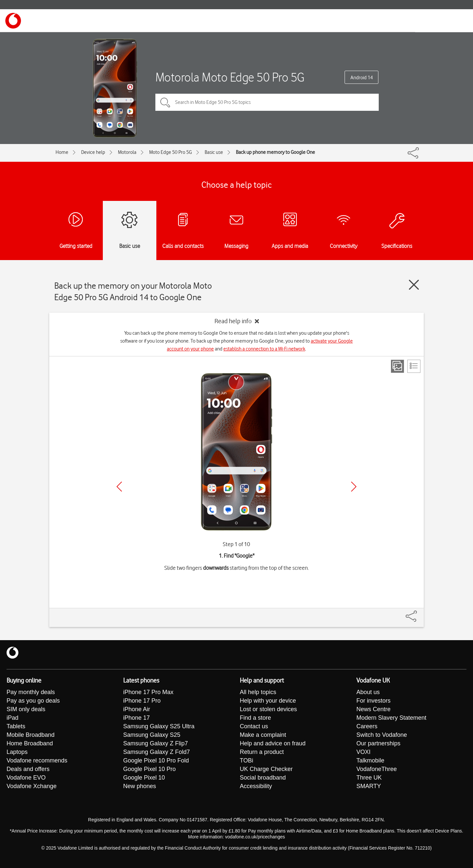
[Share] (419, 613)
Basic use (214, 152)
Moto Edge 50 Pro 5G (170, 152)
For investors (373, 701)
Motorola (127, 152)
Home (62, 152)
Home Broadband (30, 743)
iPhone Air (137, 709)
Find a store (255, 718)
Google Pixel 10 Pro (149, 769)
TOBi (247, 760)
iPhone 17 (136, 718)
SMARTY (369, 786)
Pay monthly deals (31, 692)
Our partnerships (378, 743)
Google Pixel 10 (144, 778)
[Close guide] (414, 285)
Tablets (16, 726)
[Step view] (397, 366)
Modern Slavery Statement (391, 718)
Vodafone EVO (26, 778)
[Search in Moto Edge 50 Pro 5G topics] (267, 102)
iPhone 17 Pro (142, 701)
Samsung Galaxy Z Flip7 (156, 743)
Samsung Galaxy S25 (152, 735)
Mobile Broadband (31, 735)
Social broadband (263, 778)
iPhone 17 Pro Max (148, 692)
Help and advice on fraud (273, 743)
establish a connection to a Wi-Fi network (264, 349)
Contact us (254, 726)
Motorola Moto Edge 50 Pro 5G (230, 77)
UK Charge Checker (266, 769)
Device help (93, 152)
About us (368, 692)
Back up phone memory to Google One (275, 152)
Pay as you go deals (33, 701)
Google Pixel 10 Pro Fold (156, 760)
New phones (140, 786)
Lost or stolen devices (268, 709)
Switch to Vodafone (382, 735)
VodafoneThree (377, 769)
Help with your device (268, 701)
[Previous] (119, 487)
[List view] (414, 366)
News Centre (373, 709)
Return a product (262, 752)
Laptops (17, 752)
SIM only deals (26, 709)
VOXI (363, 752)
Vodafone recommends (37, 760)
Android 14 (362, 78)
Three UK (369, 778)
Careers (367, 726)
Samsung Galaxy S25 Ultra (159, 726)
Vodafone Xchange (32, 786)
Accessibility (256, 786)
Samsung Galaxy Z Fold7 (157, 752)
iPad (12, 718)
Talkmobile (370, 760)
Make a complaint (263, 735)
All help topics (258, 692)
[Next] (354, 487)
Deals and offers (28, 769)
